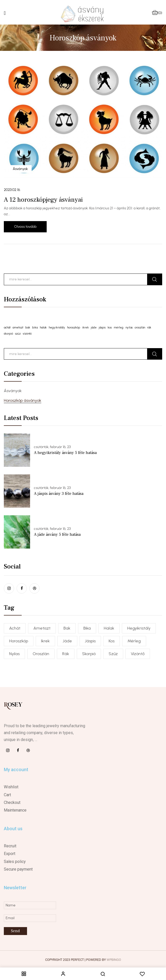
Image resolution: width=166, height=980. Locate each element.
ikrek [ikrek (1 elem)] (85, 328)
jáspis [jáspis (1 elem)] (102, 328)
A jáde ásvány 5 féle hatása (57, 534)
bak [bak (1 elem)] (28, 328)
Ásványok (13, 391)
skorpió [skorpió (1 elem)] (8, 334)
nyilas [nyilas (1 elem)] (129, 328)
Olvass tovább (25, 227)
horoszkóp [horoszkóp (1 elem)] (74, 328)
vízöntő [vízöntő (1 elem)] (27, 334)
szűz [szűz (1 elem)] (18, 334)
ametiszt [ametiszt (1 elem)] (18, 328)
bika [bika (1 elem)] (35, 328)
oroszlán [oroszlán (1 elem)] (140, 328)
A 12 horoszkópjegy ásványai (43, 200)
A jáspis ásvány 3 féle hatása (59, 494)
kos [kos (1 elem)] (110, 328)
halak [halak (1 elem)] (43, 328)
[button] (157, 13)
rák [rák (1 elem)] (149, 328)
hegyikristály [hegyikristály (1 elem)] (57, 328)
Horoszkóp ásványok (23, 400)
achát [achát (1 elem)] (7, 328)
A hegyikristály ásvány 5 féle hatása (65, 453)
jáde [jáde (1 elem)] (94, 328)
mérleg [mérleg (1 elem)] (119, 328)
